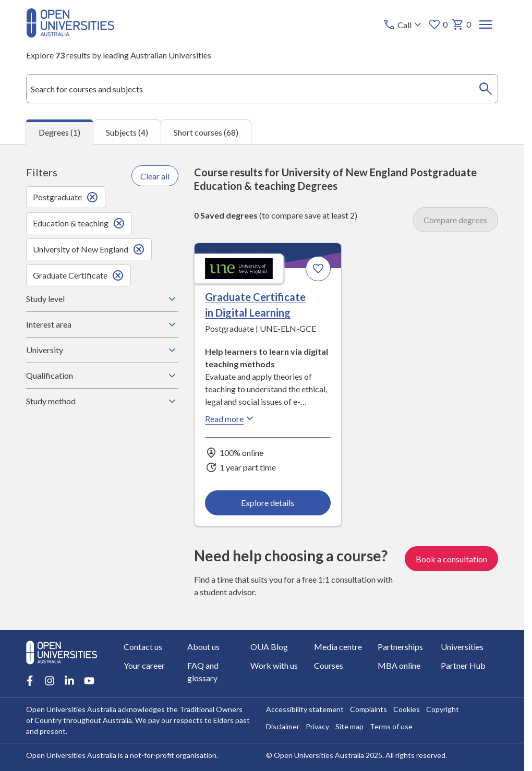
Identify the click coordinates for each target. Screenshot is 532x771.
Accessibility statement (305, 709)
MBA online (399, 665)
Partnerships (400, 647)
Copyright (443, 709)
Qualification (102, 376)
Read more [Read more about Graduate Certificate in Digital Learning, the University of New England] (231, 418)
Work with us (274, 665)
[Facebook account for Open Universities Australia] (30, 681)
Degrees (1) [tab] (59, 132)
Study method (102, 401)
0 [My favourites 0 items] (438, 25)
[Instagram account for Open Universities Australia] (50, 681)
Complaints (368, 709)
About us (203, 647)
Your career (144, 665)
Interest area (102, 324)
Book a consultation (451, 558)
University (102, 350)
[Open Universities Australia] (70, 34)
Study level (102, 299)
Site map (349, 726)
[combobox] (262, 89)
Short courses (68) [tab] (206, 132)
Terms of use (391, 726)
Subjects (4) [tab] (127, 132)
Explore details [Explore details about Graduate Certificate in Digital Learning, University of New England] (268, 503)
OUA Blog (269, 647)
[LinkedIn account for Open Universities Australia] (69, 681)
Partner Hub (463, 665)
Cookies (407, 709)
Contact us (143, 647)
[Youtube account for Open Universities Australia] (89, 681)
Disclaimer (283, 726)
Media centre (338, 647)
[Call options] (403, 25)
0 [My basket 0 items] (461, 25)
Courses (329, 665)
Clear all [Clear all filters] (155, 176)
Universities (462, 647)
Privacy (317, 726)
